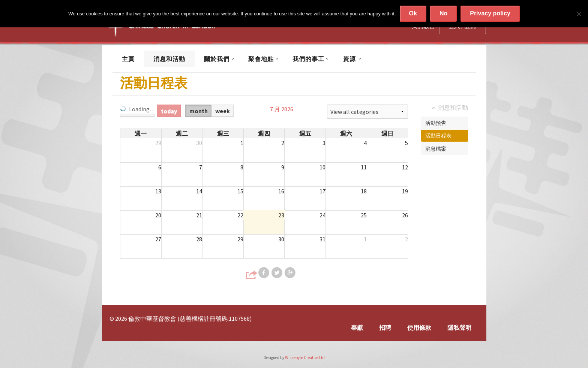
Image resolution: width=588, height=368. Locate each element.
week (223, 111)
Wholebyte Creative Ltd (305, 358)
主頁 (128, 59)
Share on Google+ (291, 273)
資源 (349, 59)
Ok (413, 13)
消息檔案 (436, 149)
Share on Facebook (264, 273)
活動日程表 (438, 136)
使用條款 (419, 328)
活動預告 (436, 123)
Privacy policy (490, 13)
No (443, 13)
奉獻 (357, 328)
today (169, 111)
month (199, 111)
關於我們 (217, 59)
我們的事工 (308, 59)
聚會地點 (261, 59)
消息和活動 (169, 59)
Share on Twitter (277, 273)
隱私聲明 (459, 328)
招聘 (385, 328)
